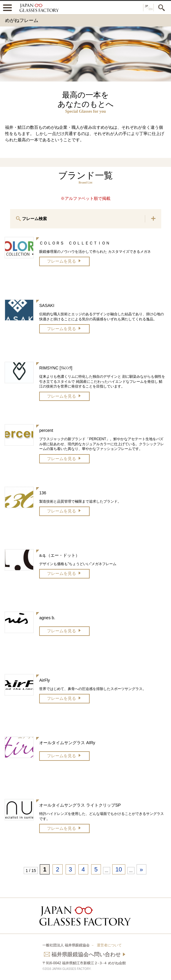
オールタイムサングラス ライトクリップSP (80, 805)
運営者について (109, 945)
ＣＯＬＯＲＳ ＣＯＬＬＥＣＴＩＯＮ (75, 243)
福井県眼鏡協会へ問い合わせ (86, 954)
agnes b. (47, 618)
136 (43, 493)
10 (119, 869)
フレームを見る (61, 261)
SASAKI (47, 305)
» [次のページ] (141, 869)
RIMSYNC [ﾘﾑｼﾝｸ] (56, 368)
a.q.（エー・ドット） (59, 555)
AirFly (45, 680)
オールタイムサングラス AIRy (67, 743)
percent (46, 430)
